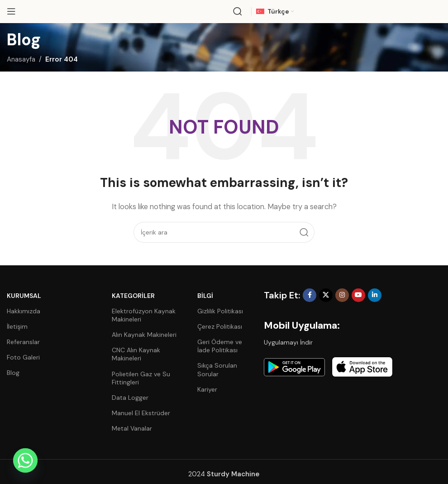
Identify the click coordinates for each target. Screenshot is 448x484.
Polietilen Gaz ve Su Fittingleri (141, 378)
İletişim (17, 326)
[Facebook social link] (310, 295)
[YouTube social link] (358, 295)
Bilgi (205, 296)
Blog (13, 373)
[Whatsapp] (25, 460)
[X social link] (326, 295)
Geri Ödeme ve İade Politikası (220, 346)
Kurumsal (24, 296)
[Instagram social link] (342, 295)
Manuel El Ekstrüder (141, 413)
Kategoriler (133, 296)
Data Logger (130, 398)
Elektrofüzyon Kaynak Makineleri (144, 315)
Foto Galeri (23, 357)
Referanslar (23, 342)
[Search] (238, 11)
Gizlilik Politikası (220, 311)
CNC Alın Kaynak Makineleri (136, 354)
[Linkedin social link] (375, 295)
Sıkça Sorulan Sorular (217, 369)
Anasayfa (21, 59)
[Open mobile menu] (11, 11)
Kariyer (207, 389)
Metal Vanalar (132, 428)
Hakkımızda (24, 311)
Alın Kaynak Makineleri (144, 335)
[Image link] (294, 367)
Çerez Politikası (220, 326)
